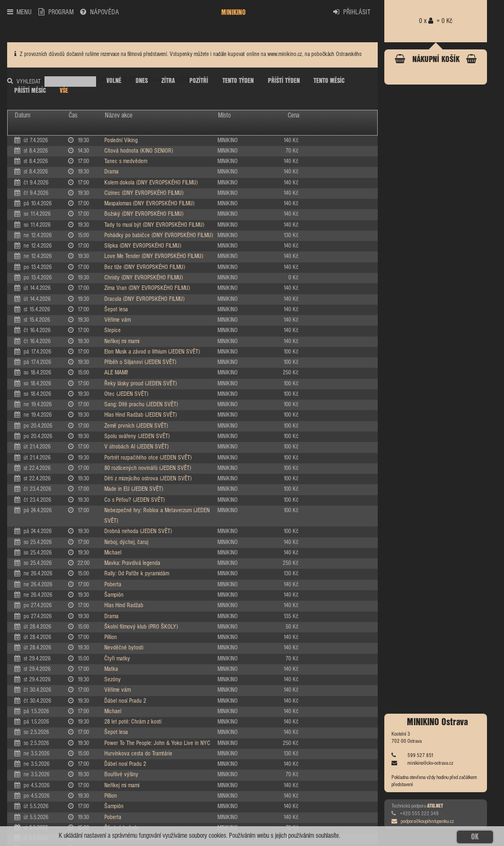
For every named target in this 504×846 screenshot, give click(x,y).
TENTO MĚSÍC (329, 81)
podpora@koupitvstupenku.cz (422, 822)
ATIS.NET (435, 806)
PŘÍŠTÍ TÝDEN (284, 81)
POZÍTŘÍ (199, 81)
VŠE (64, 91)
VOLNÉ (114, 81)
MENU (19, 12)
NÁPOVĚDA (99, 12)
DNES (142, 81)
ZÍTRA (168, 81)
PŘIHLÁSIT (352, 12)
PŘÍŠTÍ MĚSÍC (30, 91)
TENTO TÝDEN (238, 81)
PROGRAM (56, 12)
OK (475, 837)
